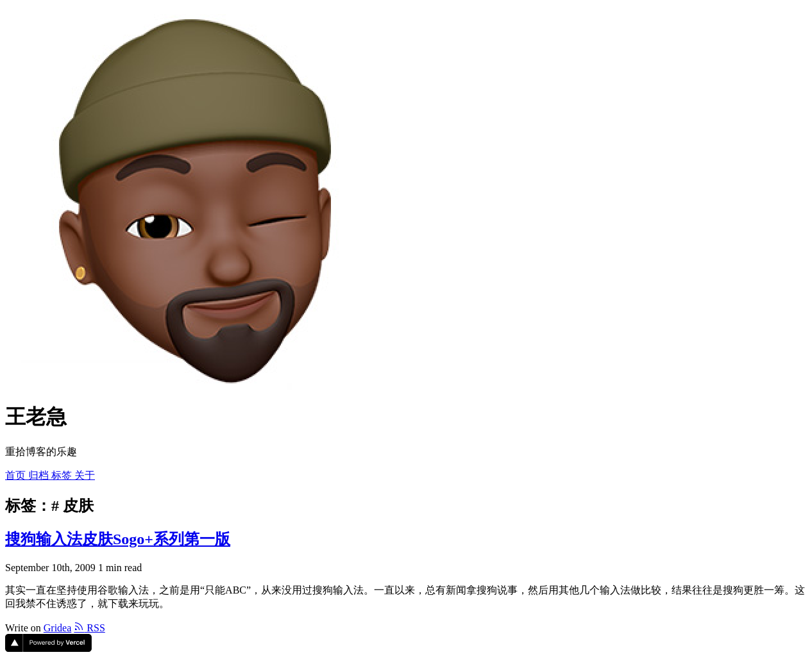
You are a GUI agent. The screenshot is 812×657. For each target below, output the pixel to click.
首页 (17, 475)
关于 (85, 475)
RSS (89, 628)
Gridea (58, 628)
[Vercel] (48, 648)
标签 (63, 475)
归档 (40, 475)
